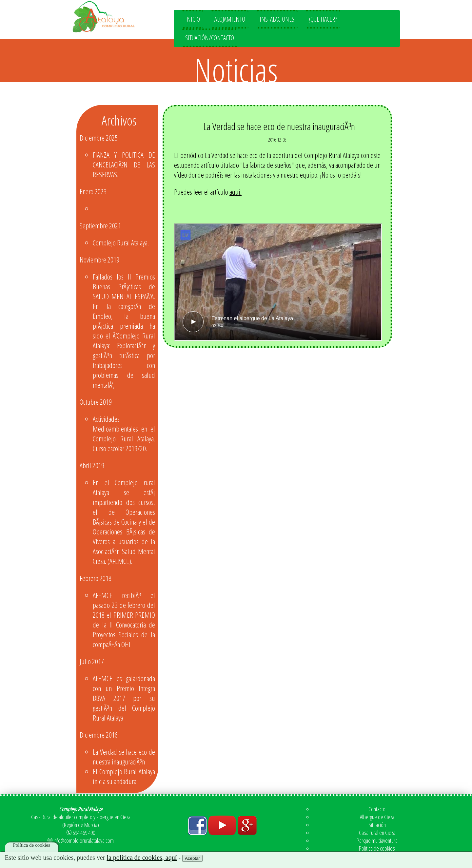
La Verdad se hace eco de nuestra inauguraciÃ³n (124, 757)
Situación (377, 825)
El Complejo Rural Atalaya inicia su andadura (124, 776)
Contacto (377, 809)
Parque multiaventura (377, 840)
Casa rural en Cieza (377, 833)
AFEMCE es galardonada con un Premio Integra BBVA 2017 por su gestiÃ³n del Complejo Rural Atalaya (124, 698)
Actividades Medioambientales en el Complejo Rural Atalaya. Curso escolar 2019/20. (124, 434)
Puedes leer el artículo (208, 192)
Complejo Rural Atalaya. (121, 242)
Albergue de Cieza (377, 817)
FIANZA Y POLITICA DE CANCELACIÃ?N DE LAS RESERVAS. (124, 164)
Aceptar (192, 858)
